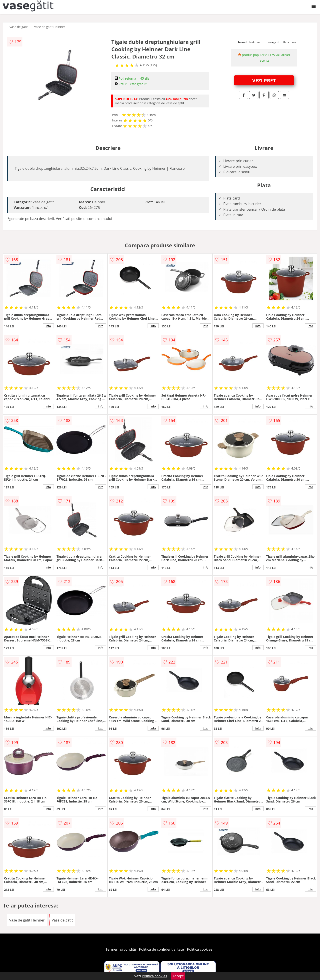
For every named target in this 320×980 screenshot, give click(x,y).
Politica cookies (200, 949)
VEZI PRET (264, 80)
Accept (178, 976)
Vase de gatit (19, 27)
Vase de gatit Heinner (49, 27)
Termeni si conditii (121, 949)
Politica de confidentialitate (162, 949)
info (48, 326)
